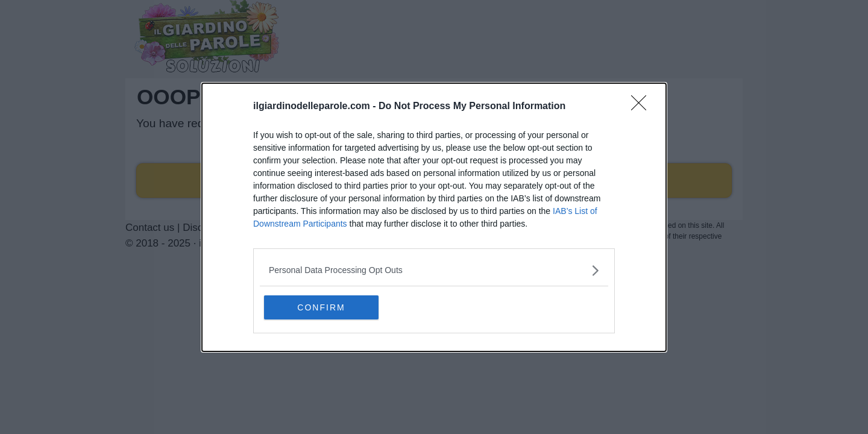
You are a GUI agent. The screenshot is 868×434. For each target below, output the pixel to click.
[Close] (643, 107)
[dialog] (434, 217)
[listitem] (434, 270)
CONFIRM (321, 307)
